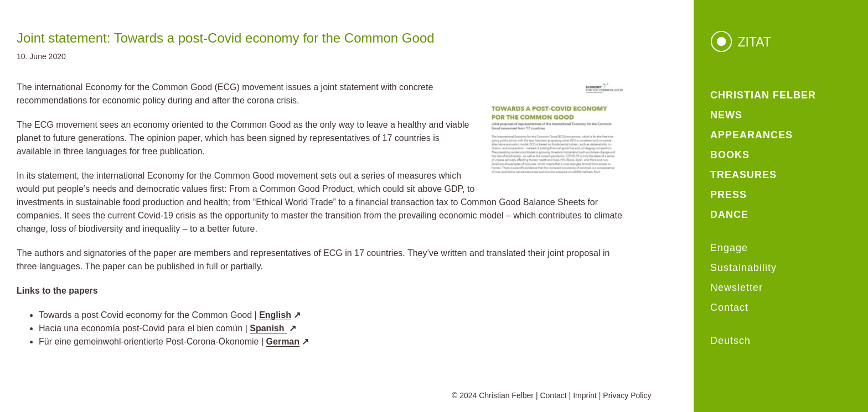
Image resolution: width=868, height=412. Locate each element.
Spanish (268, 328)
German (283, 341)
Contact (553, 395)
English (275, 315)
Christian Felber (506, 395)
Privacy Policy (627, 395)
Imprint (585, 395)
